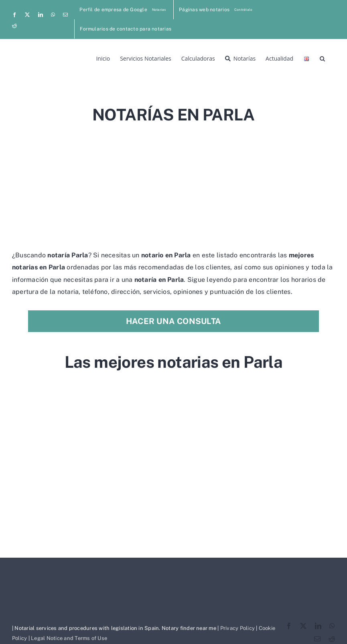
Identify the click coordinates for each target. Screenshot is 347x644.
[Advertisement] (173, 184)
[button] (322, 58)
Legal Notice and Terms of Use (69, 638)
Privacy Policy (237, 628)
